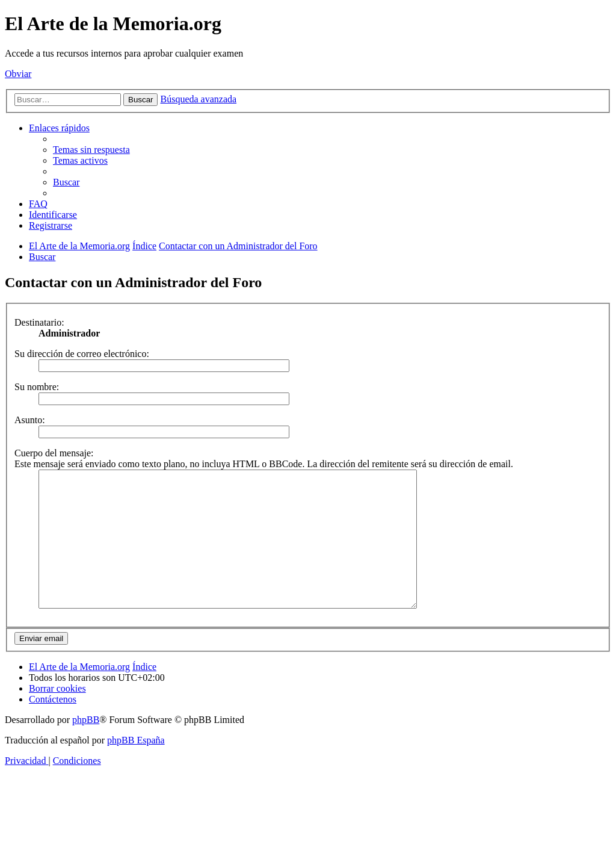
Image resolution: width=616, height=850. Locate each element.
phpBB (86, 747)
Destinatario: (39, 322)
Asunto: (30, 420)
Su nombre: (37, 387)
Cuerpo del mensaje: (54, 453)
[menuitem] (91, 150)
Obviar (18, 74)
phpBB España (136, 767)
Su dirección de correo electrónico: (82, 354)
